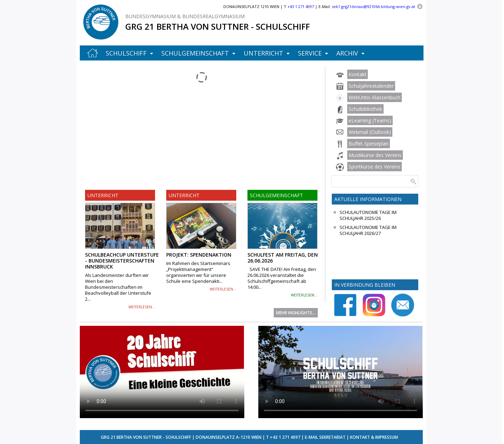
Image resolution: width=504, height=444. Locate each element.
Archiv (347, 53)
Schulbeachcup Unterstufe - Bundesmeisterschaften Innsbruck (122, 261)
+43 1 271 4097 (285, 437)
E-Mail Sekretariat (325, 437)
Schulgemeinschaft (195, 53)
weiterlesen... (142, 307)
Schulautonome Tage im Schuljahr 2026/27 (368, 230)
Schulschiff (126, 53)
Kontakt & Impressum (374, 437)
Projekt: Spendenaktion (199, 255)
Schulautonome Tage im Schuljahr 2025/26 (368, 215)
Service (310, 53)
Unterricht (263, 53)
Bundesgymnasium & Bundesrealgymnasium (185, 16)
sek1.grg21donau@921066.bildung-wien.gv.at (373, 6)
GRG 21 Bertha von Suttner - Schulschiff (218, 26)
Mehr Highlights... (296, 313)
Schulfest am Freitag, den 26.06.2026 (283, 258)
